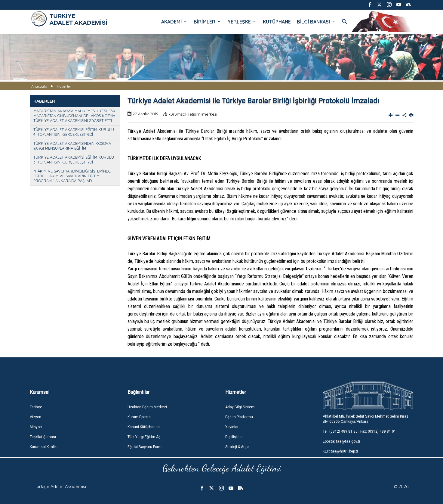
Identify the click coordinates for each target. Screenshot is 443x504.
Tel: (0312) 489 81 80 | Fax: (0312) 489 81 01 (359, 431)
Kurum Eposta (139, 417)
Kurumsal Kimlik (43, 447)
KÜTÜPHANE (277, 22)
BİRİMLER (208, 22)
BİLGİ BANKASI (316, 22)
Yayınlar (232, 427)
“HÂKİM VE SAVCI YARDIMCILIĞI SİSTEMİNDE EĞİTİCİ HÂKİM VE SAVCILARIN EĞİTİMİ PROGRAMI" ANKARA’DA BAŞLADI (72, 176)
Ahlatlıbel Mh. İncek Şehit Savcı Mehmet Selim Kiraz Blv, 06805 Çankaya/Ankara (366, 419)
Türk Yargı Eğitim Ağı (145, 437)
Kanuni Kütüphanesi (144, 427)
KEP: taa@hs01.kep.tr (340, 451)
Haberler (64, 86)
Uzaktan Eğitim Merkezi (147, 407)
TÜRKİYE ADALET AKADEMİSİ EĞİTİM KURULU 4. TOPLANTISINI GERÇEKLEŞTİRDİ (74, 132)
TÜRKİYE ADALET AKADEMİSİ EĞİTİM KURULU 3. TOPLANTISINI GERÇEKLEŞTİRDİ (74, 160)
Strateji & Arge (237, 447)
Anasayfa (39, 86)
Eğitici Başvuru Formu (146, 447)
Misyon (36, 427)
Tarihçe (36, 407)
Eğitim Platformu (239, 417)
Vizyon (35, 417)
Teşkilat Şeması (43, 437)
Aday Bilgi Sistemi (240, 407)
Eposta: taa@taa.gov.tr (341, 441)
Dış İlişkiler (234, 437)
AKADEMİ (174, 22)
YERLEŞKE (242, 22)
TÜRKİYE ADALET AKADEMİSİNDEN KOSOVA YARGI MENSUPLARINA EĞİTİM (72, 146)
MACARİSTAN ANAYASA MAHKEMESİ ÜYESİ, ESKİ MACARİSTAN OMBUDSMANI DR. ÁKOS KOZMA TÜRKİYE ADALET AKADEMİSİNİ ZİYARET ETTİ (75, 116)
